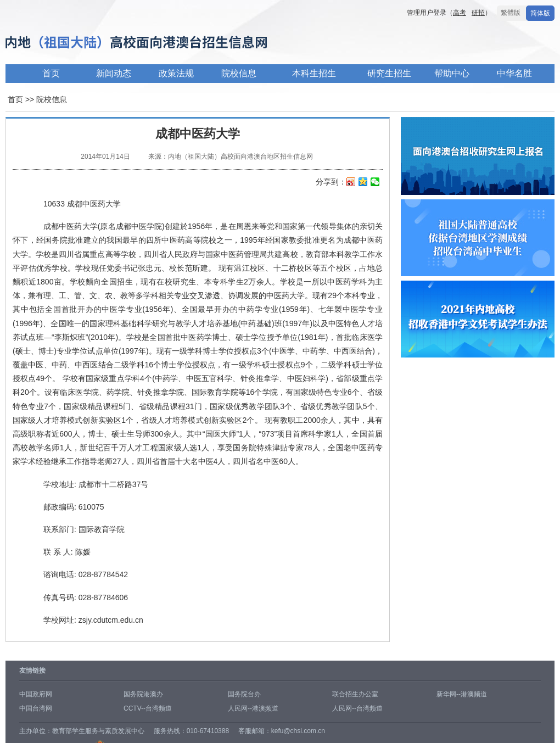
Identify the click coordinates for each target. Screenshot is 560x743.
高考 (460, 13)
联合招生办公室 (355, 694)
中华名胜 (514, 73)
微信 (375, 183)
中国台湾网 (36, 708)
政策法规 (176, 73)
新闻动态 (114, 73)
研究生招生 (389, 73)
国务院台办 (244, 694)
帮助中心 (452, 73)
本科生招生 (314, 73)
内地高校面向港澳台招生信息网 (170, 43)
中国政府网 (36, 694)
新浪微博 (351, 183)
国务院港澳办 (143, 694)
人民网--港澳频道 (253, 708)
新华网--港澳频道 (462, 694)
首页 (51, 73)
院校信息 (239, 73)
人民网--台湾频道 (357, 708)
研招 (478, 13)
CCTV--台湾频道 (148, 708)
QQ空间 (363, 183)
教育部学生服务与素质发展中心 (98, 731)
